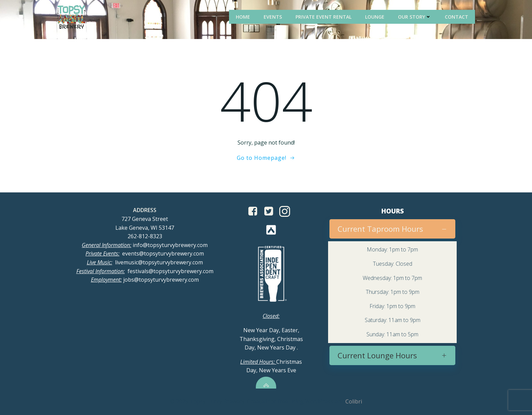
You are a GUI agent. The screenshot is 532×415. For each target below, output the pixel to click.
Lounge (375, 17)
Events (273, 17)
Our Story (415, 17)
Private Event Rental (324, 17)
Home (243, 17)
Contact (457, 17)
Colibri (354, 401)
